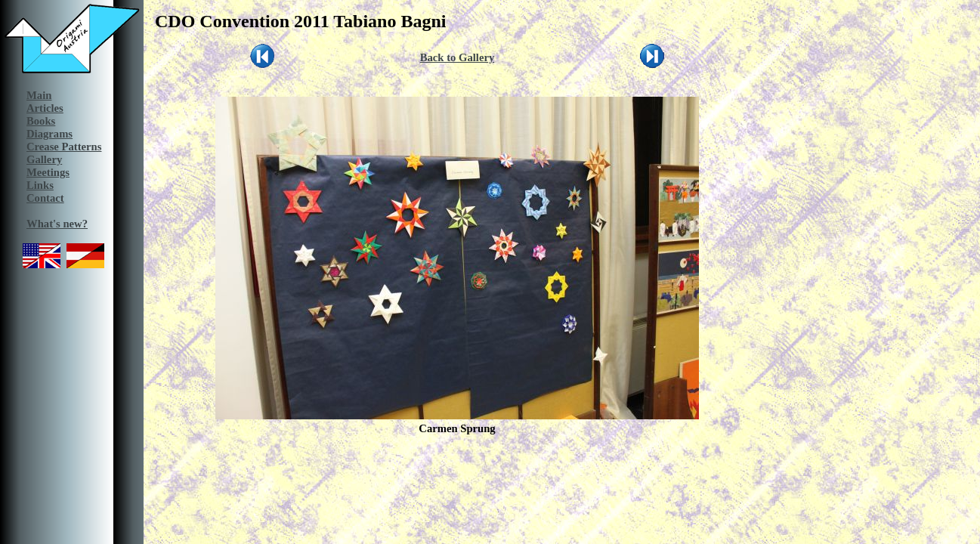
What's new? (57, 224)
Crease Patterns (64, 147)
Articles (45, 108)
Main (39, 95)
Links (40, 185)
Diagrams (49, 134)
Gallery (44, 159)
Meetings (48, 172)
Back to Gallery (458, 57)
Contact (45, 198)
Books (41, 121)
